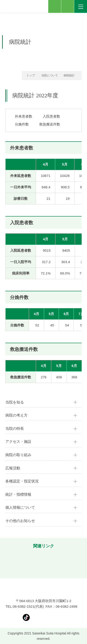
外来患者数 (24, 116)
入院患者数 (51, 116)
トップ (31, 75)
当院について (50, 75)
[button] (6, 563)
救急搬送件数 (50, 124)
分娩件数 (22, 124)
